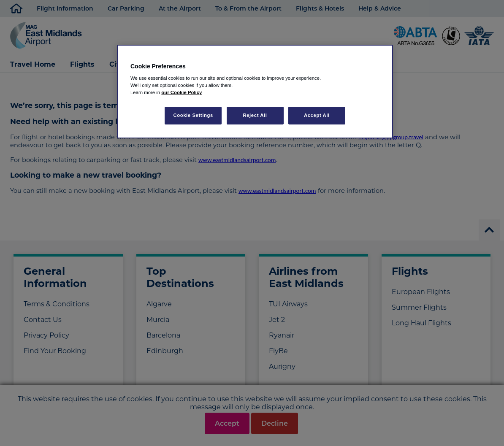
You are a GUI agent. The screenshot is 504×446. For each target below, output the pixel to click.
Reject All (255, 115)
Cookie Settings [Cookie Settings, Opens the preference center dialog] (193, 115)
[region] (255, 92)
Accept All (317, 115)
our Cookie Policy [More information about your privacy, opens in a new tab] (182, 92)
